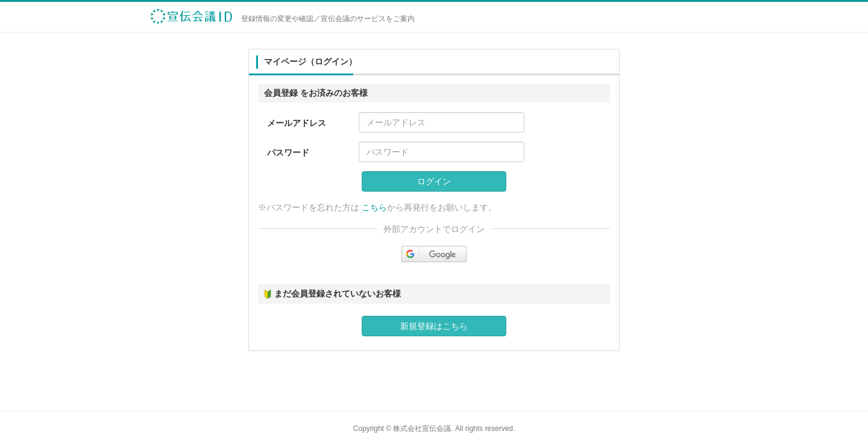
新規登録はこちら (434, 326)
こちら (374, 207)
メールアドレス (297, 123)
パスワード (288, 152)
